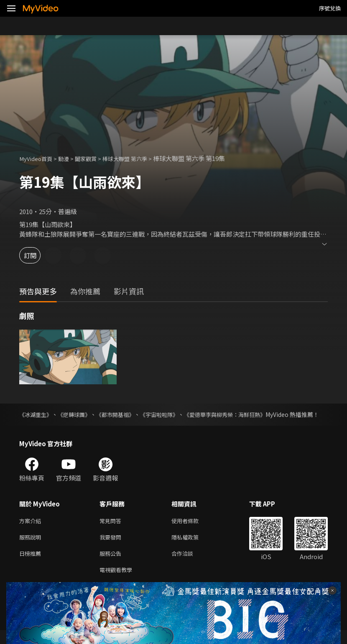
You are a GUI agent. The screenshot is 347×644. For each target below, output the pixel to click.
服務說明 (32, 548)
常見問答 (112, 530)
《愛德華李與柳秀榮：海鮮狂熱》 (241, 414)
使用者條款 (192, 530)
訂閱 (36, 255)
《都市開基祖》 (123, 414)
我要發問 (112, 548)
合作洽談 (189, 565)
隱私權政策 (192, 548)
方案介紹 (32, 530)
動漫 (69, 158)
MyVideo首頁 (38, 158)
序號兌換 (330, 8)
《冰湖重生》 (37, 414)
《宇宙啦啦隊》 (170, 414)
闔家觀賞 (94, 158)
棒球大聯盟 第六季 (138, 158)
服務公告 (112, 565)
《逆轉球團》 (78, 414)
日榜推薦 (32, 565)
